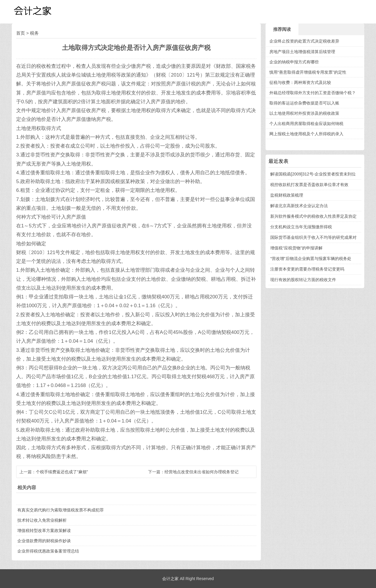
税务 (34, 33)
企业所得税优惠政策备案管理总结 (48, 551)
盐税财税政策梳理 (287, 195)
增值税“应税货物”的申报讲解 (296, 248)
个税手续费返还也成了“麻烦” (62, 472)
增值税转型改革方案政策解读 (44, 530)
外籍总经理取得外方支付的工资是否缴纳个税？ (313, 93)
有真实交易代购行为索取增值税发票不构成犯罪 (61, 510)
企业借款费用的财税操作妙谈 (44, 541)
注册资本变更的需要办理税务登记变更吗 (307, 269)
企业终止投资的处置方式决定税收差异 (304, 41)
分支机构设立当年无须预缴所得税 (301, 227)
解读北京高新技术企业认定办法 (299, 206)
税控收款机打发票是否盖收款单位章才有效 (309, 185)
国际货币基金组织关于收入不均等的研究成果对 (313, 237)
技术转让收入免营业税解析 (42, 520)
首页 (21, 33)
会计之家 (170, 579)
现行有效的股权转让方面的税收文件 (303, 280)
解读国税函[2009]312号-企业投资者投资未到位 (313, 174)
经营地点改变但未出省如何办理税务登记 (202, 472)
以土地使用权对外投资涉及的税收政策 (304, 113)
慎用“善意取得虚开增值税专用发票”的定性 (308, 72)
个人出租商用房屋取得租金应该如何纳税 (306, 124)
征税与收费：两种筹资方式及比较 (300, 82)
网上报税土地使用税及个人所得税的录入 (306, 134)
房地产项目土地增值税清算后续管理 (302, 52)
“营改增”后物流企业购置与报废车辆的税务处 (311, 258)
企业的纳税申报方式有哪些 (294, 62)
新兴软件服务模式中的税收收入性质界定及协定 (313, 216)
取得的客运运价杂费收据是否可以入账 (304, 103)
